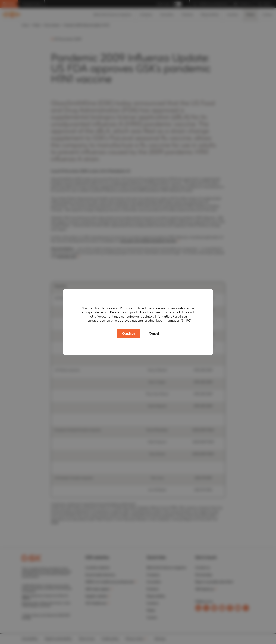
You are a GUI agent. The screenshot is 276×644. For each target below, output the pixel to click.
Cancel (154, 333)
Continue (128, 333)
